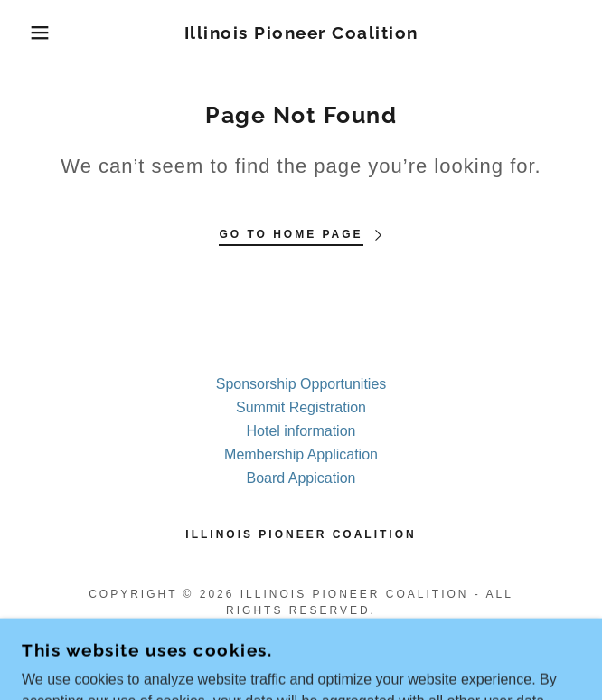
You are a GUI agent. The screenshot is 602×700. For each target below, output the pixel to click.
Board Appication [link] (301, 478)
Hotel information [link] (301, 431)
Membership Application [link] (301, 454)
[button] (40, 33)
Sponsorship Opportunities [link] (301, 384)
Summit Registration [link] (301, 407)
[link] (301, 33)
